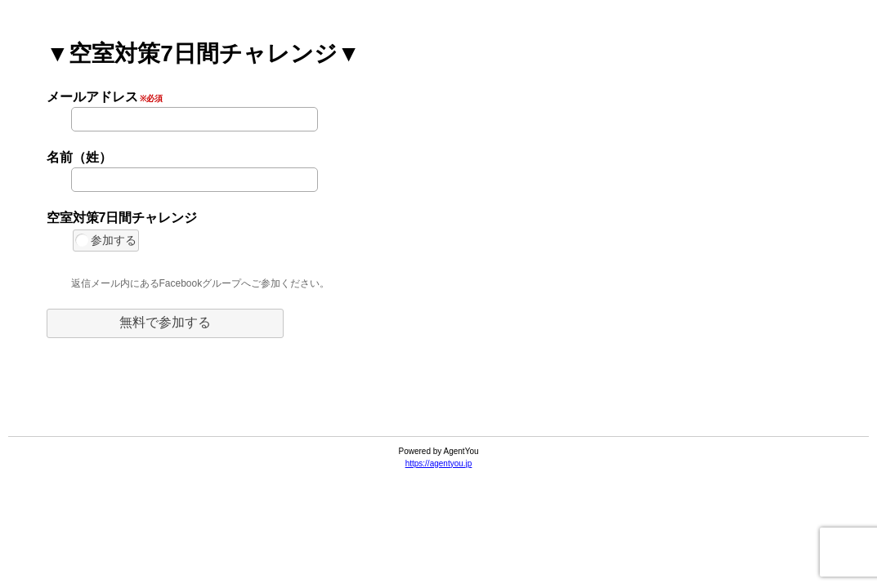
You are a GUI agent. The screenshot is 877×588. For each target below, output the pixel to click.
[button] (165, 323)
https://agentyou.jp (439, 463)
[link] (439, 396)
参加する (106, 240)
